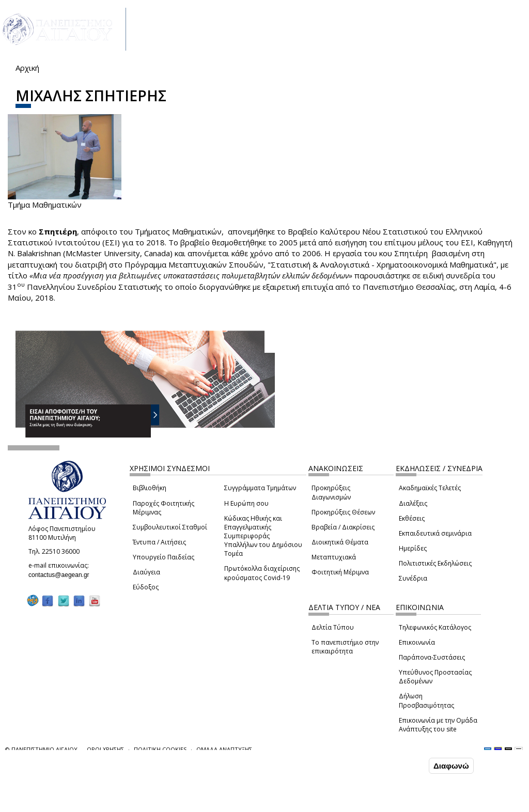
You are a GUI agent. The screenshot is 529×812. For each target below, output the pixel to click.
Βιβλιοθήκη (150, 488)
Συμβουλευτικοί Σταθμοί (170, 527)
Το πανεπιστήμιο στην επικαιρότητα (345, 647)
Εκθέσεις (412, 518)
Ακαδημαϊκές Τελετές (430, 488)
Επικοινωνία (417, 642)
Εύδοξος (146, 587)
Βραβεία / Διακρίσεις (343, 527)
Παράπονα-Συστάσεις (432, 657)
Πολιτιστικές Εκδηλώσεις (435, 563)
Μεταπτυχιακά (334, 557)
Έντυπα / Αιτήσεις (159, 542)
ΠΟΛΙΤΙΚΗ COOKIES (160, 749)
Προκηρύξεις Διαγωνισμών (331, 492)
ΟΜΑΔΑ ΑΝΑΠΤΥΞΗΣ (224, 749)
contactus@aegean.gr (62, 575)
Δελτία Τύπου (333, 627)
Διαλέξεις (413, 503)
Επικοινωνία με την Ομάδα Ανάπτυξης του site (438, 725)
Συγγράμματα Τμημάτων (260, 488)
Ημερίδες (413, 548)
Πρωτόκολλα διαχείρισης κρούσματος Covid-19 (262, 573)
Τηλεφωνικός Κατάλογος (435, 627)
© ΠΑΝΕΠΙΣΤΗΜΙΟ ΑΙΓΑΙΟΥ (41, 749)
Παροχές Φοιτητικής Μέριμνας (164, 508)
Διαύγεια (146, 572)
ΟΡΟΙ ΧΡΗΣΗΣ (105, 749)
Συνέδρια (413, 578)
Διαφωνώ (451, 766)
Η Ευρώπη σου (246, 503)
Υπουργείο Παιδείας (164, 557)
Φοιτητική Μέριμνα (340, 572)
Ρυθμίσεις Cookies (89, 804)
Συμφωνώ (405, 766)
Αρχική (27, 68)
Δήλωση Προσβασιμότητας (426, 700)
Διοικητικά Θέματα (340, 542)
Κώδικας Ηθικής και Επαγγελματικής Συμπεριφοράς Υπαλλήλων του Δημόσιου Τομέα (263, 536)
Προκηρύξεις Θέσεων (343, 512)
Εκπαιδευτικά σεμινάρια (435, 533)
